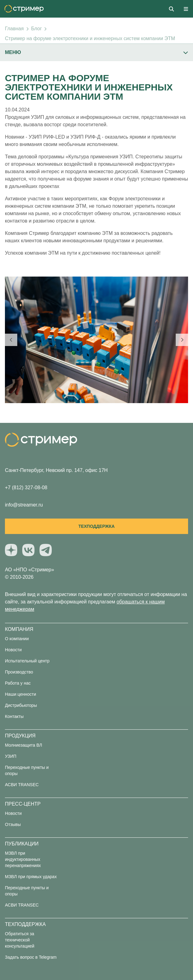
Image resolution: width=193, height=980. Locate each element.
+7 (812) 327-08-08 (26, 488)
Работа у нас (18, 683)
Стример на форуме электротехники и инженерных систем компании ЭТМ (90, 38)
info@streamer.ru (24, 505)
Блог (37, 29)
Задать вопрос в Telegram (31, 957)
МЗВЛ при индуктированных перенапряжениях (23, 859)
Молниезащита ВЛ (23, 745)
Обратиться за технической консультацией (20, 940)
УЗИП (11, 756)
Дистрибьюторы (21, 705)
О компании (17, 639)
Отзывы (13, 824)
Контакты (14, 716)
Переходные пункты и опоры (27, 770)
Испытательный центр (27, 661)
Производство (19, 672)
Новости (13, 650)
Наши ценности (21, 694)
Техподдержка (96, 526)
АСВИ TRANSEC (22, 785)
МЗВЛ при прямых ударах (31, 877)
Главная (14, 29)
